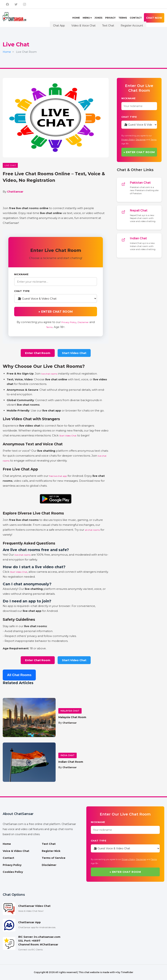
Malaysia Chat (70, 711)
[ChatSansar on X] (16, 4)
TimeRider (127, 972)
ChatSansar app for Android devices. (37, 927)
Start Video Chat (74, 353)
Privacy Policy (69, 322)
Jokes (98, 18)
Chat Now (154, 18)
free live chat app (58, 476)
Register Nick (51, 851)
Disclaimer (83, 322)
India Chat (68, 755)
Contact (136, 18)
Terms (123, 18)
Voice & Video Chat (16, 851)
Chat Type (22, 291)
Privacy (110, 18)
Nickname (21, 274)
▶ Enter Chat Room (56, 312)
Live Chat (10, 165)
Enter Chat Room (38, 353)
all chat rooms (92, 530)
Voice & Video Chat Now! (31, 911)
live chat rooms (49, 374)
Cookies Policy (13, 872)
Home (76, 18)
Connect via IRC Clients (30, 950)
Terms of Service (54, 858)
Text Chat (49, 844)
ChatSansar (15, 192)
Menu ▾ (87, 18)
